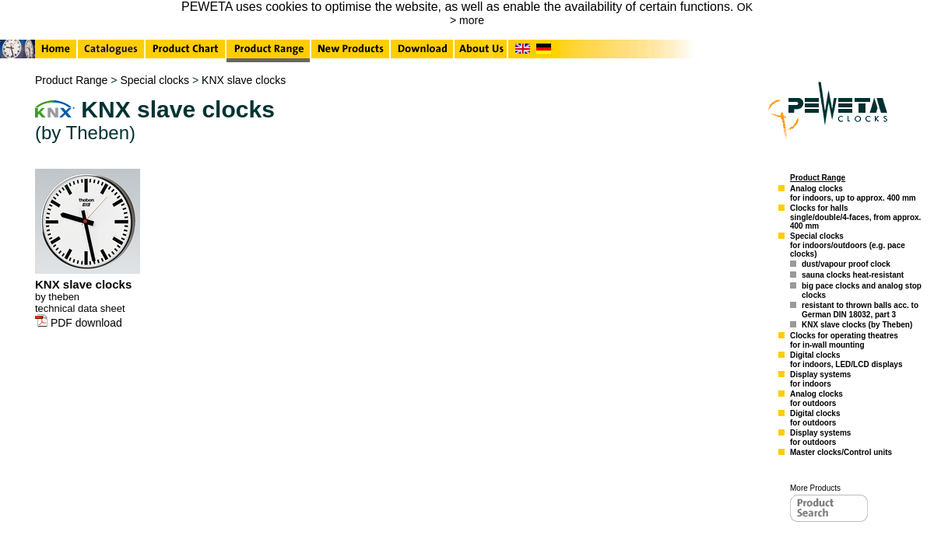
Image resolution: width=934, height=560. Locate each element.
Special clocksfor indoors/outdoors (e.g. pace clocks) (848, 245)
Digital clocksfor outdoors (815, 418)
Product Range (71, 80)
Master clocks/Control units (841, 452)
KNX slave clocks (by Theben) (857, 325)
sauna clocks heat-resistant (853, 275)
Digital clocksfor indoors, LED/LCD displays (846, 360)
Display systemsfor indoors (820, 379)
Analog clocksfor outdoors (816, 399)
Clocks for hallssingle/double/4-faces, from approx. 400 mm (855, 217)
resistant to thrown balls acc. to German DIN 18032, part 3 (860, 310)
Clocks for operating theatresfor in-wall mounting (844, 340)
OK (745, 7)
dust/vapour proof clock (846, 264)
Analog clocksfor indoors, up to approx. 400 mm (853, 193)
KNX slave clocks (244, 80)
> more (467, 20)
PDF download (79, 323)
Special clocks (154, 80)
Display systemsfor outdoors (820, 437)
